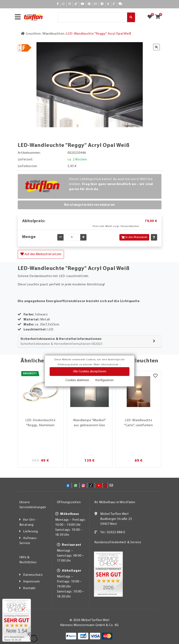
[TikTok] (76, 4)
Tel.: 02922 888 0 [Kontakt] (113, 532)
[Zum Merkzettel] (151, 17)
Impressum (31, 582)
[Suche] (93, 17)
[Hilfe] (102, 4)
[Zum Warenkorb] (159, 17)
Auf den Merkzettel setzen (41, 254)
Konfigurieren (104, 380)
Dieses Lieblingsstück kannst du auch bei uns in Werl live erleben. (111, 184)
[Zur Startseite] (23, 34)
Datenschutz (33, 575)
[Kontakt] (114, 4)
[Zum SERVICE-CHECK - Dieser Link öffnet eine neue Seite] (17, 620)
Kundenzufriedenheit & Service (118, 542)
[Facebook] (58, 4)
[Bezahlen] (108, 4)
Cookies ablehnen (77, 380)
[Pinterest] (89, 4)
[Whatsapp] (63, 4)
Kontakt (29, 588)
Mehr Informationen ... (108, 365)
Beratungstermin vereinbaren (90, 205)
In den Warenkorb (134, 237)
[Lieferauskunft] (121, 4)
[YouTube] (83, 4)
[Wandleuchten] (54, 34)
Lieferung (30, 532)
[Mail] (96, 4)
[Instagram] (70, 4)
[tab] (90, 342)
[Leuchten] (34, 34)
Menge (29, 237)
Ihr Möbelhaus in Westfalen (115, 502)
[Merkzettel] (155, 376)
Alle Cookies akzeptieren (90, 372)
